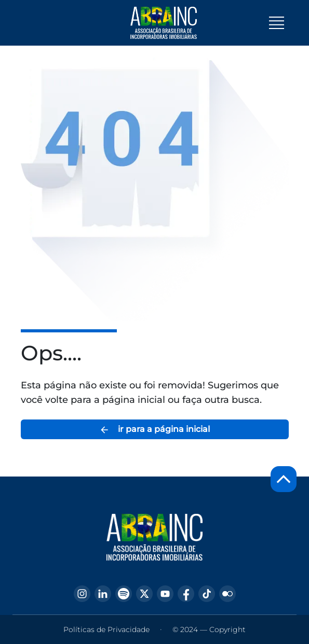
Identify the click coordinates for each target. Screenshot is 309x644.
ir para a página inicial (154, 430)
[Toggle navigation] (277, 23)
